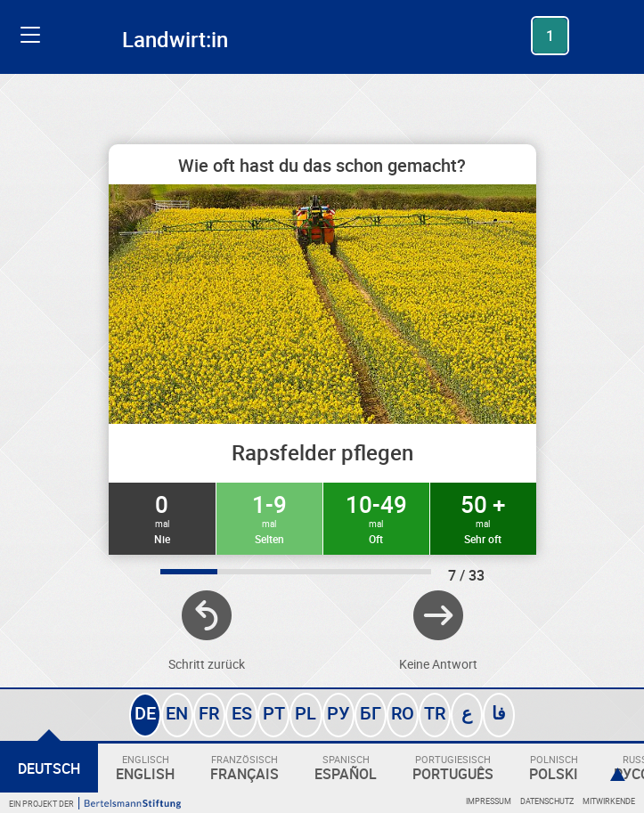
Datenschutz (547, 801)
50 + (483, 517)
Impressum (489, 801)
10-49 (376, 517)
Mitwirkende (609, 801)
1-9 (269, 517)
